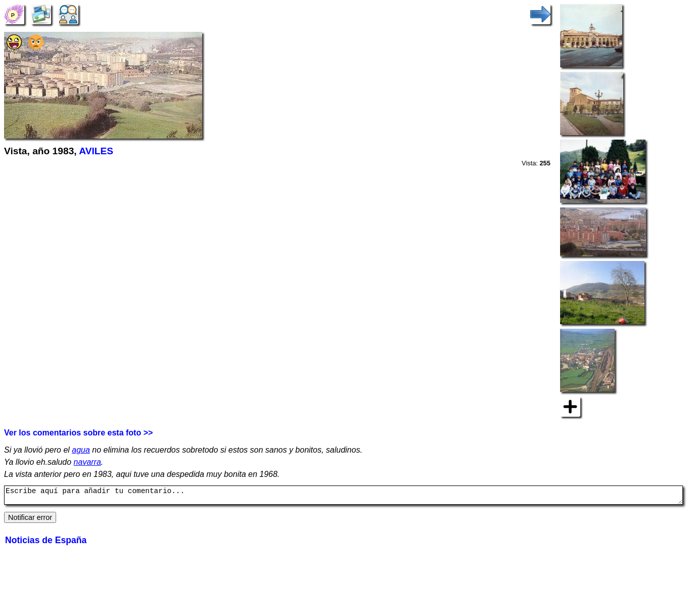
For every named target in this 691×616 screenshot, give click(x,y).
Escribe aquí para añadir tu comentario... (343, 497)
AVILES (96, 151)
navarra (87, 462)
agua (81, 450)
